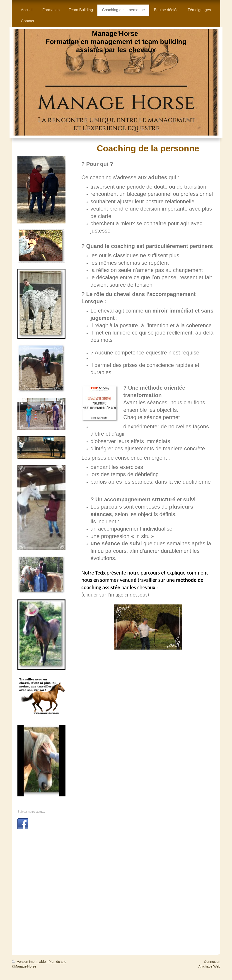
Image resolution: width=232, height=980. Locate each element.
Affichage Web (209, 966)
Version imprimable (29, 962)
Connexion (212, 962)
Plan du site (57, 962)
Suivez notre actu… (31, 812)
